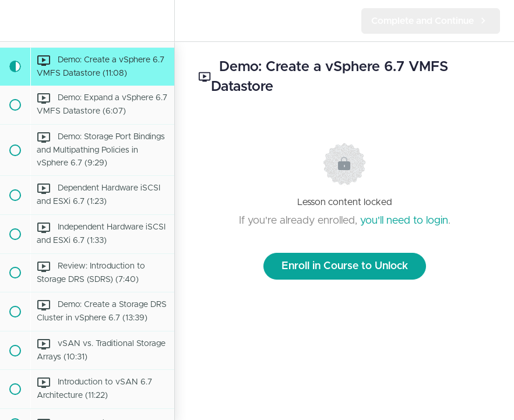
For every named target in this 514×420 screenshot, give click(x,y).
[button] (15, 21)
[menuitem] (160, 21)
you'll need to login (404, 221)
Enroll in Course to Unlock (345, 266)
